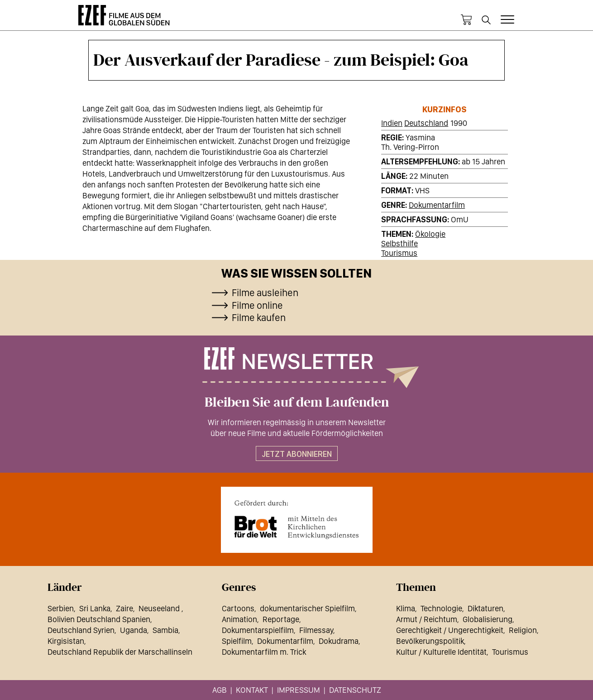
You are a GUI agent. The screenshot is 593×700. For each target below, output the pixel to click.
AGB (220, 690)
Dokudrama (339, 641)
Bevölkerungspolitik (430, 641)
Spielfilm (237, 641)
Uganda (134, 630)
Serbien (61, 608)
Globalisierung (488, 619)
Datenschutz (355, 690)
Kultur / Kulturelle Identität (441, 652)
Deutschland (426, 123)
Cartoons (238, 608)
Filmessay (316, 630)
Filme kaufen (259, 317)
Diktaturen (485, 608)
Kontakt (252, 690)
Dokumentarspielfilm (258, 630)
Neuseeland (160, 608)
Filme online (257, 305)
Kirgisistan (66, 641)
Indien (392, 123)
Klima (406, 608)
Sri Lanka (95, 608)
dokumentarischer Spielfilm (307, 608)
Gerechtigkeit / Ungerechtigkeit (450, 630)
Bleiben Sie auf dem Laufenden (297, 403)
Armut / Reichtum (427, 619)
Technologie (441, 608)
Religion (523, 630)
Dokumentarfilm (437, 205)
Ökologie (430, 234)
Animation (239, 619)
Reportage (281, 619)
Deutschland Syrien (81, 630)
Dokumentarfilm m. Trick (264, 652)
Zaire (124, 608)
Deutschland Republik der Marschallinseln (120, 652)
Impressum (299, 690)
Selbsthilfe (399, 243)
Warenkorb (466, 20)
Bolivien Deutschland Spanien (99, 619)
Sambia (165, 630)
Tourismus (399, 253)
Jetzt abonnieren (297, 454)
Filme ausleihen (265, 292)
